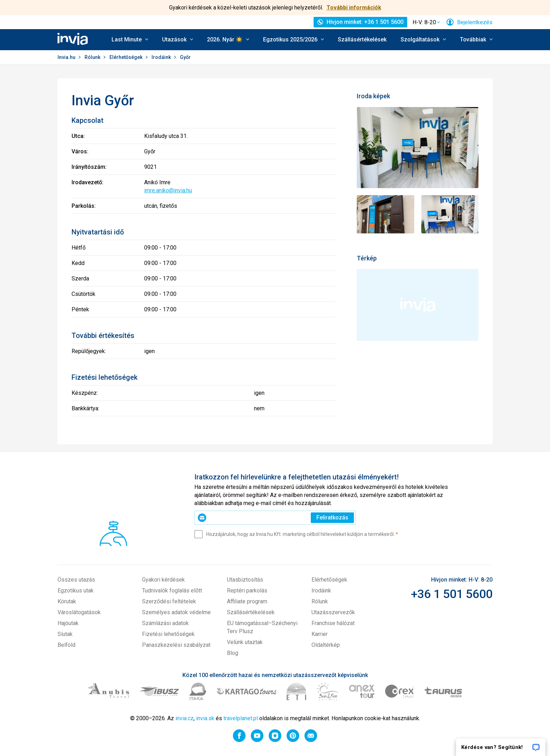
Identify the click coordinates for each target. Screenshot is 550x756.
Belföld (66, 645)
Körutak (67, 601)
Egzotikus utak (76, 591)
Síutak (65, 634)
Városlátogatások (79, 612)
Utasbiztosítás (245, 580)
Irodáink (162, 57)
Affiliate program (247, 601)
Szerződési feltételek (169, 601)
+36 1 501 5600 (452, 594)
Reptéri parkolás (247, 591)
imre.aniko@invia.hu (168, 190)
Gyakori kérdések (163, 580)
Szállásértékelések (362, 39)
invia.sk (205, 718)
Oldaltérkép (326, 645)
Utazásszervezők (333, 612)
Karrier (320, 634)
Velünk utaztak (245, 642)
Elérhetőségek (126, 57)
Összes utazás (76, 580)
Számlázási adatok (165, 623)
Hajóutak (68, 623)
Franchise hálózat (333, 623)
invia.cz (185, 718)
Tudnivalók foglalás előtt (172, 591)
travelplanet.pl (241, 718)
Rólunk (93, 57)
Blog (233, 653)
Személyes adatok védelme (176, 612)
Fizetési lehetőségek (168, 634)
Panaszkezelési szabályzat (176, 645)
